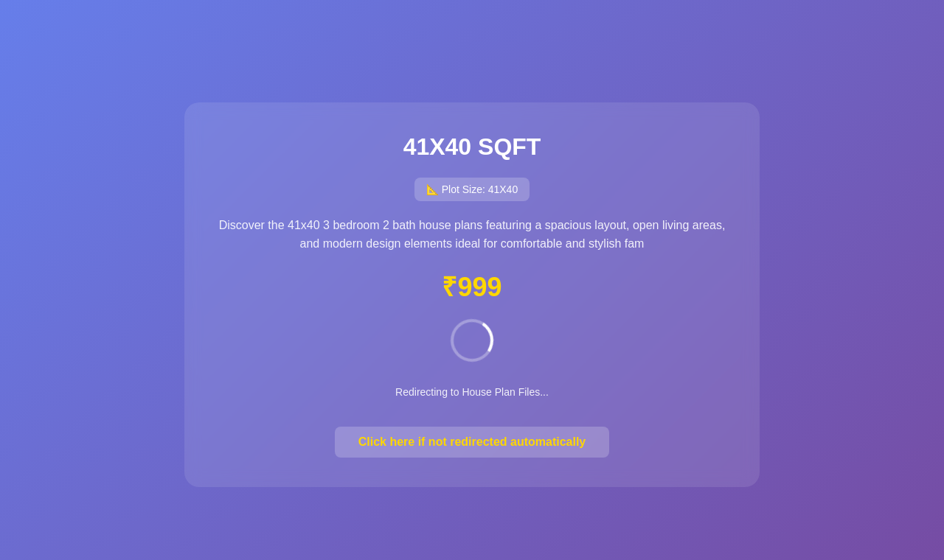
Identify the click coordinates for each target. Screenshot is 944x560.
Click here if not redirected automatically (472, 442)
